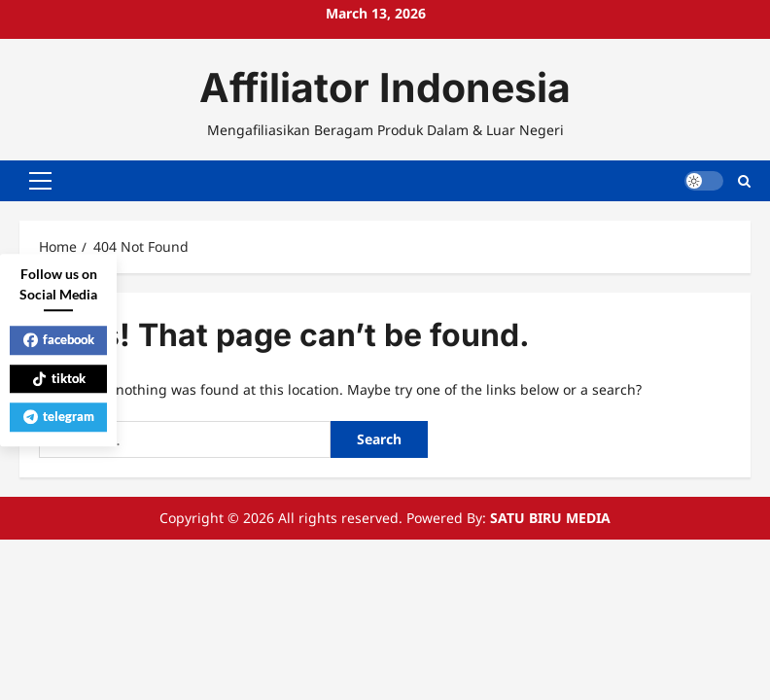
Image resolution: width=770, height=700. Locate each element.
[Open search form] (744, 179)
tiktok (59, 378)
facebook (59, 339)
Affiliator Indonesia (385, 87)
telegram (59, 416)
